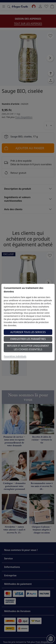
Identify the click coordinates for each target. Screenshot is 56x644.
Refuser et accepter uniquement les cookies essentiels (28, 348)
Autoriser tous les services (28, 332)
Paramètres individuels (15, 356)
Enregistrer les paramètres (28, 339)
